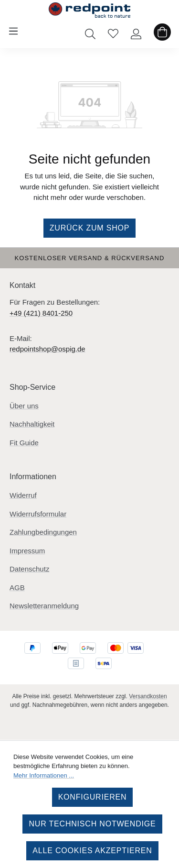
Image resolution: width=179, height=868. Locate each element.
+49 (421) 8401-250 (41, 313)
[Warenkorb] (162, 31)
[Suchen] (90, 31)
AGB (17, 588)
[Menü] (13, 31)
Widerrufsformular (38, 514)
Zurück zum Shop (90, 228)
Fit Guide (24, 443)
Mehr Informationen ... (44, 775)
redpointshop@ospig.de (47, 349)
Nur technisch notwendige (92, 824)
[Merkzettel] (113, 31)
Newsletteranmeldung (44, 606)
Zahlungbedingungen (43, 532)
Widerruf (23, 495)
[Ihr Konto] (136, 31)
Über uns (24, 406)
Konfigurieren (93, 797)
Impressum (27, 551)
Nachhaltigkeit (32, 424)
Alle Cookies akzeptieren (92, 851)
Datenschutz (29, 569)
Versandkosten (148, 696)
